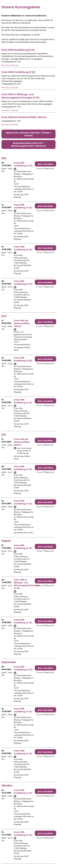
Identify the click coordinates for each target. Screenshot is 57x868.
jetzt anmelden (45, 164)
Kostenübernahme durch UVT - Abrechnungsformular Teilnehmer (29, 144)
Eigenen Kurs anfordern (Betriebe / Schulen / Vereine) (28, 134)
